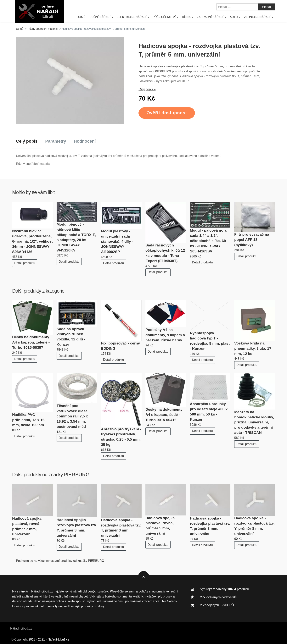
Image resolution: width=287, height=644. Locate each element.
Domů (81, 17)
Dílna (186, 17)
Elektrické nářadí (132, 17)
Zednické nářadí (257, 17)
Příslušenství (164, 17)
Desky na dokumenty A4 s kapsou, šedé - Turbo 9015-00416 (164, 415)
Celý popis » (147, 89)
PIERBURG (77, 475)
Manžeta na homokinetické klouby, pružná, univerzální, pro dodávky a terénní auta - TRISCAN (254, 422)
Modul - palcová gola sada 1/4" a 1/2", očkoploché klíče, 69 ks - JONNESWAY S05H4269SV (208, 241)
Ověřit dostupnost (167, 113)
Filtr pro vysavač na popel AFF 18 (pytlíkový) (252, 240)
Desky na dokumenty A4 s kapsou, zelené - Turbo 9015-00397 (31, 342)
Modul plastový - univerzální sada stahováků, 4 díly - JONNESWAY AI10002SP (117, 242)
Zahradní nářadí (210, 17)
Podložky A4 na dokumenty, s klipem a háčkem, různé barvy (165, 335)
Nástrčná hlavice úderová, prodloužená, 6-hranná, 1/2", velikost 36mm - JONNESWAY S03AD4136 (32, 241)
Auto (234, 17)
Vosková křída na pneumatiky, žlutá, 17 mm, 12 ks (253, 348)
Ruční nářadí (100, 17)
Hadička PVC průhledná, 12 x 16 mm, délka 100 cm (28, 420)
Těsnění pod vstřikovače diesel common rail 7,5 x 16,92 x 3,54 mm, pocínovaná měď (73, 416)
